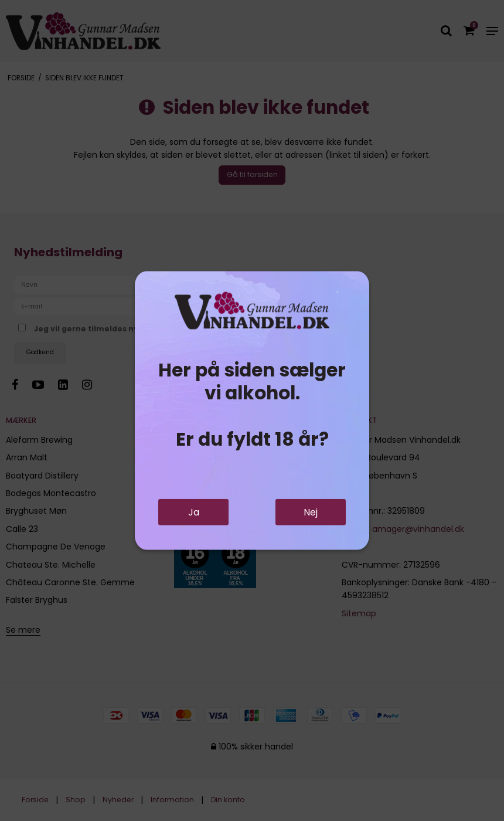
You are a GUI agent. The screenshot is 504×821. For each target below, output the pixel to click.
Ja (194, 512)
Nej (311, 512)
